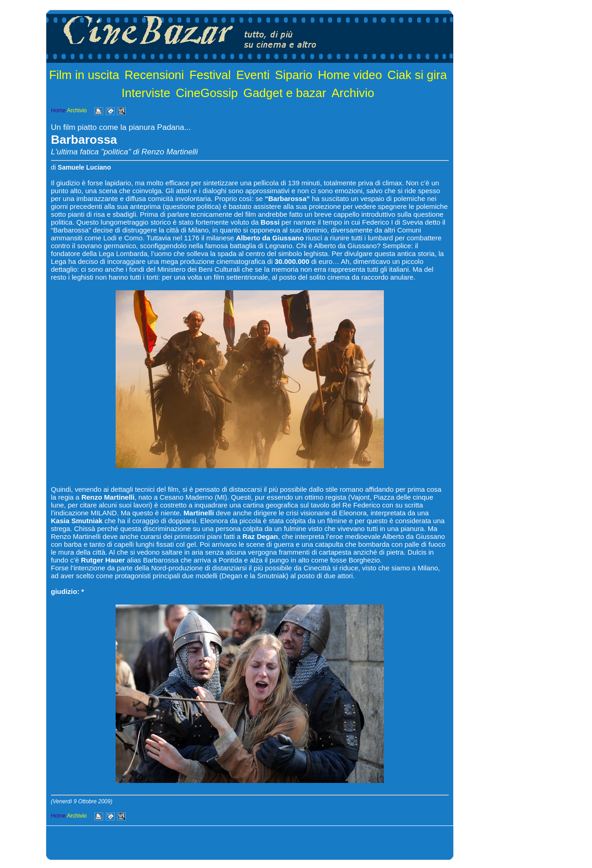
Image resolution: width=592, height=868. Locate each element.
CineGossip (207, 93)
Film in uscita (84, 75)
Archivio (353, 93)
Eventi (253, 75)
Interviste (146, 93)
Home (58, 110)
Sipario (294, 75)
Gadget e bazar (285, 93)
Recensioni (154, 75)
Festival (210, 75)
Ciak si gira (417, 75)
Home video (350, 75)
